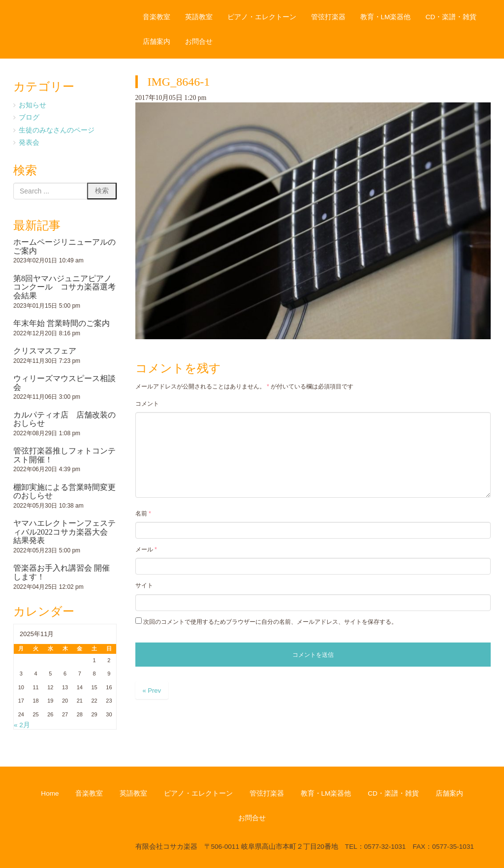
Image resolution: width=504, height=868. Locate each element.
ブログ (29, 117)
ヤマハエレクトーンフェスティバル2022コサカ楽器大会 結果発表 (64, 532)
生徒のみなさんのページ (57, 130)
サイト (144, 585)
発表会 (29, 143)
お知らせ (32, 105)
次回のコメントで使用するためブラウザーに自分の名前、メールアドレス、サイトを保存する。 (270, 622)
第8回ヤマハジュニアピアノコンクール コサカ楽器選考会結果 (64, 287)
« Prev (152, 691)
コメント (147, 404)
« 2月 (22, 725)
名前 (143, 514)
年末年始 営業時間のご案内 (62, 323)
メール (146, 549)
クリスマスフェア (45, 351)
